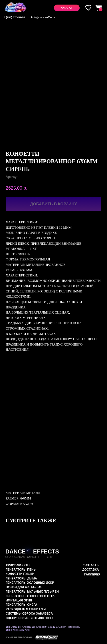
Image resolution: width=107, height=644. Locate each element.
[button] (67, 8)
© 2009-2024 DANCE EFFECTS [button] (30, 557)
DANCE (16, 551)
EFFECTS (46, 551)
